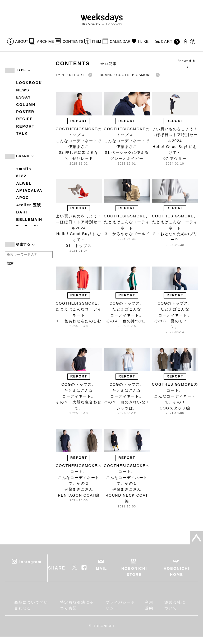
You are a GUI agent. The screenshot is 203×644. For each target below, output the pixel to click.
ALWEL (24, 183)
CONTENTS (73, 41)
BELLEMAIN (29, 220)
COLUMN (26, 105)
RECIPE (25, 119)
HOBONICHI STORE (134, 571)
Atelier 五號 (29, 205)
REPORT (25, 126)
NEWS (23, 90)
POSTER (25, 112)
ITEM (97, 41)
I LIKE (143, 41)
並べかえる (187, 64)
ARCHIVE (45, 41)
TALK (22, 133)
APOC (22, 198)
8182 (21, 176)
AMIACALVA (29, 190)
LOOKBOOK (29, 83)
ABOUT (22, 41)
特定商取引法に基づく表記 (77, 605)
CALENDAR (120, 41)
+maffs (24, 169)
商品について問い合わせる (31, 605)
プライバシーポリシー (120, 605)
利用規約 (149, 605)
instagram (30, 562)
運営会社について (175, 605)
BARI (22, 212)
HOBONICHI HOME (176, 571)
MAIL (101, 568)
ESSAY (24, 97)
